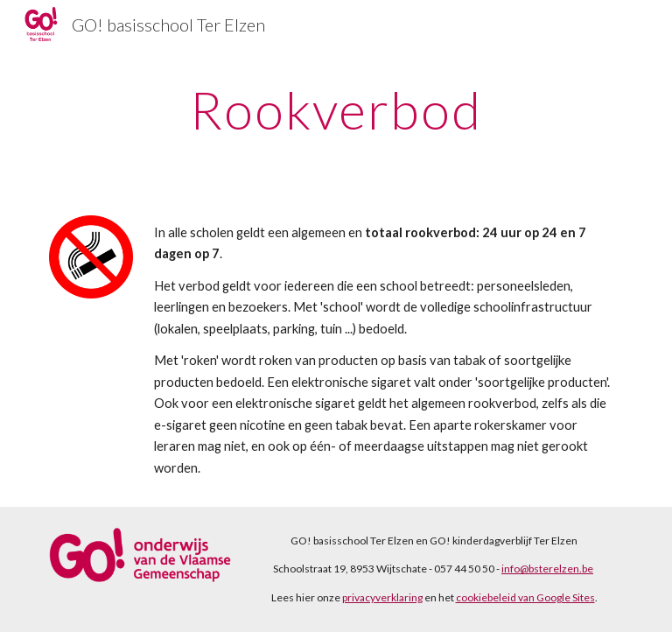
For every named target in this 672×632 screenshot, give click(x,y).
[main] (336, 109)
